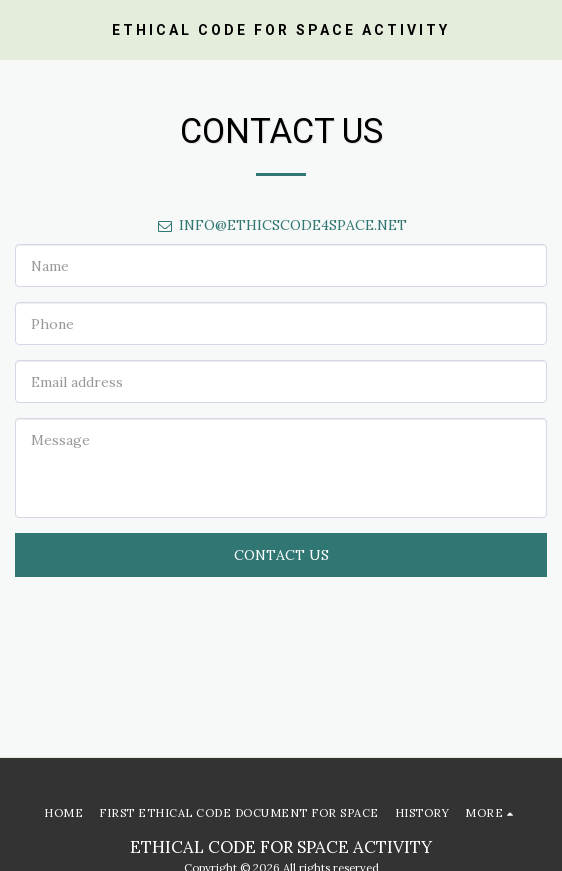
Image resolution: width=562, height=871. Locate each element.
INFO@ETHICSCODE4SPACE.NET (281, 225)
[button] (22, 28)
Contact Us (281, 555)
